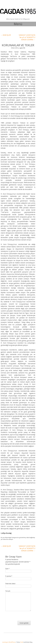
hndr (22, 642)
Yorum (8, 591)
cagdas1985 (22, 48)
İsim (7, 569)
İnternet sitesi (10, 584)
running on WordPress (9, 642)
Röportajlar (8, 537)
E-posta (9, 576)
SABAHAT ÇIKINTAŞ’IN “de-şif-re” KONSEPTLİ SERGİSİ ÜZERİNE (27, 37)
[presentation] (20, 617)
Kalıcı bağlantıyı (31, 537)
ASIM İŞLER (6, 35)
